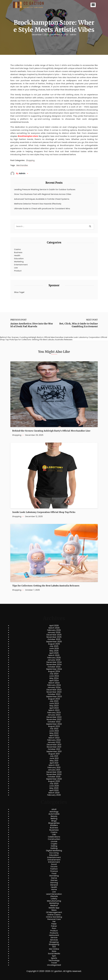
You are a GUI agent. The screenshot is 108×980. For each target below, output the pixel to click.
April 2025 (54, 653)
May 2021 (54, 761)
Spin (54, 956)
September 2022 (54, 724)
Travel (54, 963)
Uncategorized (54, 965)
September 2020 (54, 779)
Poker (54, 924)
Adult (54, 809)
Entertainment (21, 265)
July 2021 (54, 756)
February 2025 (54, 658)
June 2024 (54, 676)
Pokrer (54, 926)
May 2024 (54, 678)
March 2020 (54, 793)
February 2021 (54, 767)
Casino (17, 249)
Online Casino (54, 915)
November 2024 (54, 664)
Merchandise (22, 165)
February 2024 (54, 685)
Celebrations (54, 837)
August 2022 (54, 726)
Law (16, 268)
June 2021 (54, 758)
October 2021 (54, 749)
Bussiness (54, 830)
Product (18, 271)
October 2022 (54, 722)
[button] (93, 5)
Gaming (54, 883)
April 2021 (54, 763)
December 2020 (54, 772)
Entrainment (54, 862)
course (54, 841)
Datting (54, 848)
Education (19, 258)
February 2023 (54, 713)
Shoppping (54, 944)
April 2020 (54, 790)
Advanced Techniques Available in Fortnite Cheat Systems (42, 199)
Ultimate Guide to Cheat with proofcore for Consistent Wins (42, 209)
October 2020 (54, 777)
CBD (54, 835)
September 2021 (54, 751)
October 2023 (54, 694)
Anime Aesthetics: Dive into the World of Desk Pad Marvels (32, 325)
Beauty (54, 816)
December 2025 (54, 635)
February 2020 (54, 795)
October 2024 (54, 667)
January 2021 (54, 770)
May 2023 (54, 706)
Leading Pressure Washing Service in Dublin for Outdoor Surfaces (45, 189)
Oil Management (54, 912)
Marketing (19, 262)
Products (54, 933)
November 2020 (54, 774)
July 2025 (54, 646)
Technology (54, 960)
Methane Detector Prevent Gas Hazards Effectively (38, 204)
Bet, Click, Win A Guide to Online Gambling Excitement (79, 325)
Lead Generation (54, 894)
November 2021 (54, 747)
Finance (54, 871)
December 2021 (54, 745)
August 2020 (54, 781)
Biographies (54, 823)
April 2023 (54, 708)
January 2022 (54, 742)
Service (54, 938)
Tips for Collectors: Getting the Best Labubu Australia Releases (46, 586)
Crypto (54, 844)
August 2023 (54, 699)
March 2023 (54, 710)
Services (54, 940)
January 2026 (54, 632)
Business (18, 252)
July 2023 (54, 701)
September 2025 (54, 642)
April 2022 (54, 735)
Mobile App (54, 908)
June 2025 (54, 648)
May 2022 (54, 733)
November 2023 (54, 692)
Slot (54, 947)
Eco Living (54, 853)
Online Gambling (54, 917)
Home (54, 889)
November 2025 (54, 637)
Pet (54, 922)
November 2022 (54, 719)
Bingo (54, 821)
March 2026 (54, 628)
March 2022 (54, 738)
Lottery (54, 899)
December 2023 (54, 690)
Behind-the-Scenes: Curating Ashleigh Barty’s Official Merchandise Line (51, 431)
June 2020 (54, 786)
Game (54, 878)
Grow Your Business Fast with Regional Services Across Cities (43, 194)
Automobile (54, 814)
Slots (54, 951)
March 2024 (54, 683)
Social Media (54, 954)
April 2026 (54, 626)
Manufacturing (54, 901)
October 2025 (54, 639)
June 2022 (54, 731)
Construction (54, 839)
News (54, 910)
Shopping (30, 160)
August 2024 (54, 671)
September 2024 (54, 669)
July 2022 (54, 729)
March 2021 (54, 765)
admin (73, 35)
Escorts (54, 867)
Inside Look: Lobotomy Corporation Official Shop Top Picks (44, 512)
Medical (54, 905)
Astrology (54, 812)
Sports (54, 958)
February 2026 (54, 630)
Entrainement (54, 860)
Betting (54, 818)
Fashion (54, 869)
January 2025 (54, 660)
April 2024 (54, 681)
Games (54, 880)
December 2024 (54, 662)
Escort (54, 864)
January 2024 (54, 687)
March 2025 (54, 655)
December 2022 (54, 717)
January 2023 (54, 715)
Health (17, 255)
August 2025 (54, 644)
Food (54, 873)
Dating (54, 846)
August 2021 (54, 754)
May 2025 (54, 651)
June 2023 (54, 703)
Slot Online (54, 949)
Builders (54, 825)
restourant (54, 935)
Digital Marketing (54, 851)
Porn (54, 928)
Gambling (54, 876)
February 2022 (54, 740)
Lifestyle (54, 896)
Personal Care (54, 919)
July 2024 (54, 674)
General (54, 885)
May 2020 (54, 788)
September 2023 (54, 697)
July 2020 (54, 784)
